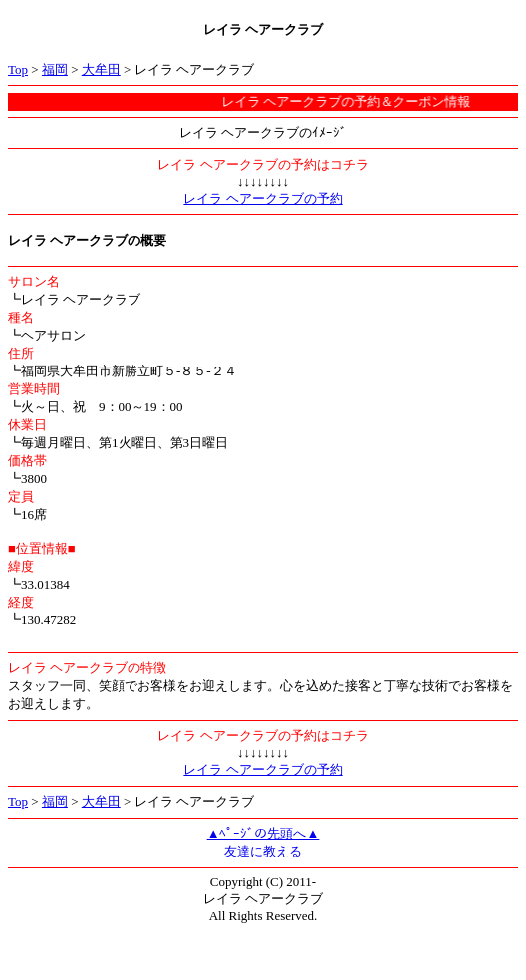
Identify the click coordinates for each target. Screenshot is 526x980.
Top (18, 69)
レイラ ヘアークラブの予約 (263, 199)
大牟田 (101, 69)
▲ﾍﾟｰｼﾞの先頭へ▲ (263, 833)
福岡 (55, 69)
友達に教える (263, 851)
